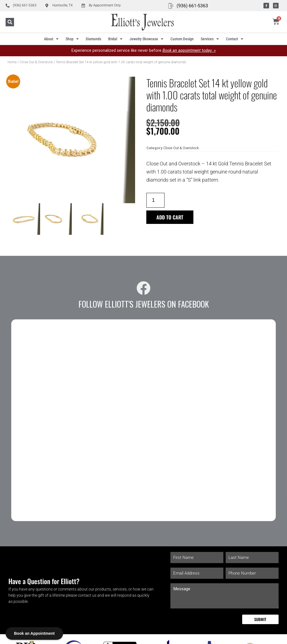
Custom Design (182, 39)
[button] (10, 22)
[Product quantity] (155, 200)
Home (12, 62)
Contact (235, 39)
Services (210, 39)
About (51, 39)
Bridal (115, 39)
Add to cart (170, 217)
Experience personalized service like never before (144, 51)
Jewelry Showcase (146, 39)
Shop (72, 39)
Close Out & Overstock (36, 62)
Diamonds (93, 39)
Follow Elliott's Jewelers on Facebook (144, 304)
